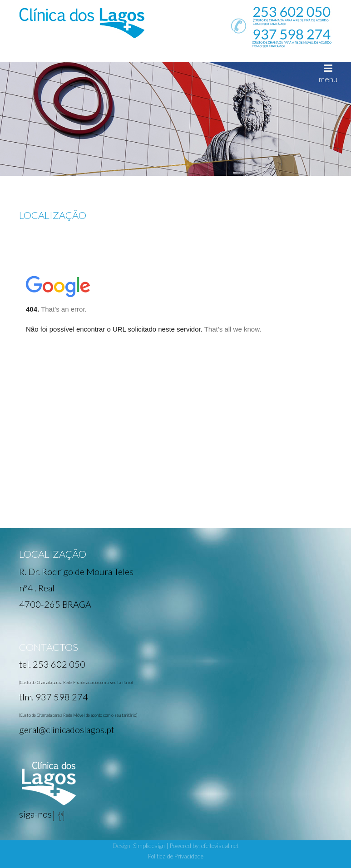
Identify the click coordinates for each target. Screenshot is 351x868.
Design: (123, 846)
